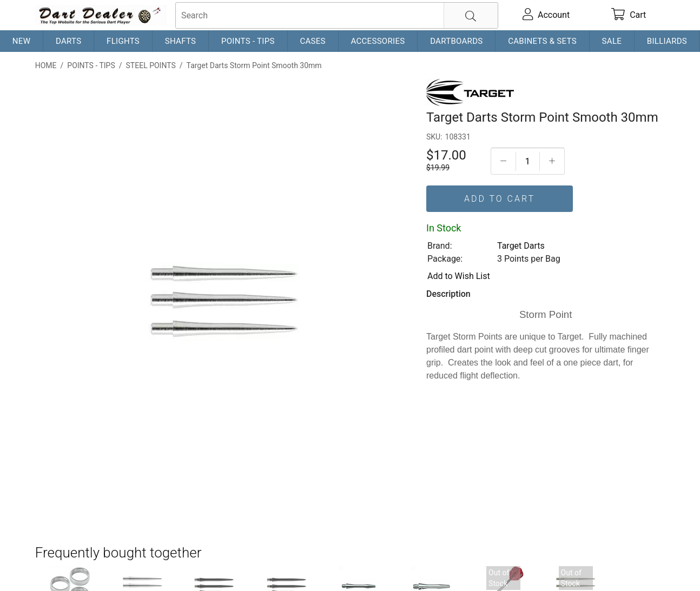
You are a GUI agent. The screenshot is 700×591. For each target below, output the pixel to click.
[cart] (629, 15)
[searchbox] (337, 15)
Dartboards (456, 41)
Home (46, 65)
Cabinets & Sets (542, 41)
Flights (123, 41)
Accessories (378, 41)
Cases (312, 41)
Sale (612, 41)
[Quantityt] (528, 161)
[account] (546, 15)
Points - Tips (248, 41)
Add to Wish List (459, 276)
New (21, 41)
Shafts (181, 41)
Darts (68, 41)
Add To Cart (500, 199)
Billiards (667, 41)
